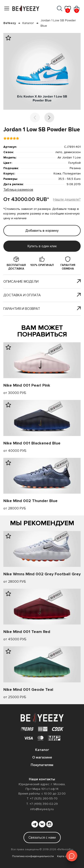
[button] (49, 118)
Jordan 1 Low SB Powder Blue (58, 23)
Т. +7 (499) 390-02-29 (42, 804)
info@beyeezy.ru (42, 809)
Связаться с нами (42, 838)
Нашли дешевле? (67, 199)
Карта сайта (65, 856)
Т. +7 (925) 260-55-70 (42, 798)
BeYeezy (10, 23)
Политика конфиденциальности (33, 856)
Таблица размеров (18, 190)
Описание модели (42, 282)
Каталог (28, 23)
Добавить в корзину (42, 231)
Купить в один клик (42, 246)
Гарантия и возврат (42, 309)
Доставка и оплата (42, 295)
